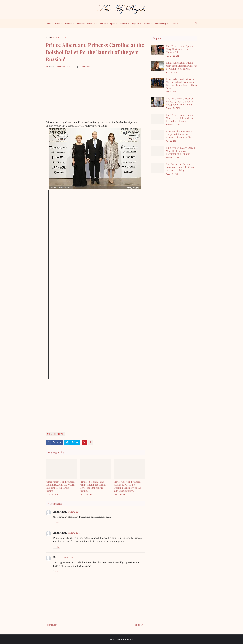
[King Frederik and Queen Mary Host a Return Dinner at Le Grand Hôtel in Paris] (158, 66)
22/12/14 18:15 (74, 533)
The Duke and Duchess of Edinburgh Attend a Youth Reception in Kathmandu (179, 102)
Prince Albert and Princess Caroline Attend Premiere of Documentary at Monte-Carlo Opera (181, 84)
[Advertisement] (94, 94)
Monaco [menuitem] (123, 24)
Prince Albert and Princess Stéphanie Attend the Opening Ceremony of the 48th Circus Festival (128, 486)
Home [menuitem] (48, 24)
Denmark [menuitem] (91, 24)
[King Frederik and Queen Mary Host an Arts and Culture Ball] (158, 50)
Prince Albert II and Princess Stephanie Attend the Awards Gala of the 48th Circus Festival (61, 486)
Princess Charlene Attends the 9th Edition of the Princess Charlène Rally (180, 134)
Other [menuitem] (174, 24)
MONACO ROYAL (60, 37)
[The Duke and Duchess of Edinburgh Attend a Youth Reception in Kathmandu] (158, 102)
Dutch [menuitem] (103, 24)
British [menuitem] (57, 24)
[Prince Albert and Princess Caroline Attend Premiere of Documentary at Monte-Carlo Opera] (158, 83)
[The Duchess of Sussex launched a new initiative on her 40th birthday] (158, 168)
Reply (57, 522)
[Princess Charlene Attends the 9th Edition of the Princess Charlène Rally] (158, 135)
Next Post (139, 625)
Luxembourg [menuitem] (161, 24)
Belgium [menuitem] (135, 24)
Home (48, 37)
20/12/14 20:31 (74, 512)
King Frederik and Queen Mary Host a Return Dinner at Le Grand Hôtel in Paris (182, 66)
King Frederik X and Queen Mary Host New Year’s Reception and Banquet (180, 151)
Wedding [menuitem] (81, 24)
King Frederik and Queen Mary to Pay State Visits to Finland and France (179, 118)
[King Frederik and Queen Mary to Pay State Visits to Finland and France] (158, 119)
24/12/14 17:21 (69, 557)
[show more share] (91, 442)
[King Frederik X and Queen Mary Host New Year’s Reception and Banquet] (158, 151)
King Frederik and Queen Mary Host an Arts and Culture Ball (179, 49)
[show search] (194, 24)
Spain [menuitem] (113, 24)
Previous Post (53, 625)
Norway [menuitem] (147, 24)
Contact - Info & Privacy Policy (122, 639)
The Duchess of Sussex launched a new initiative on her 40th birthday (181, 167)
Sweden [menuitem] (69, 24)
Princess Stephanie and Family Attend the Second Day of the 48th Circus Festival (93, 486)
